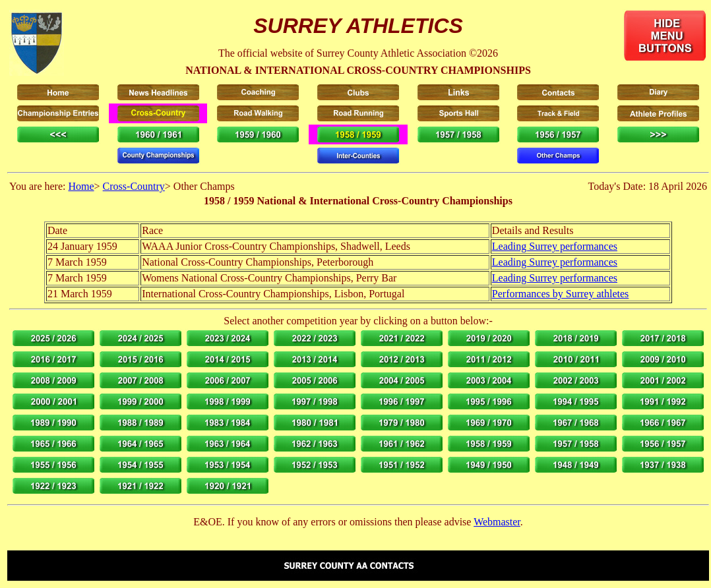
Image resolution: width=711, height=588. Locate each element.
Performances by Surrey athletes (560, 294)
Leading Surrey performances (555, 246)
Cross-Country (134, 186)
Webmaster (497, 522)
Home (81, 186)
